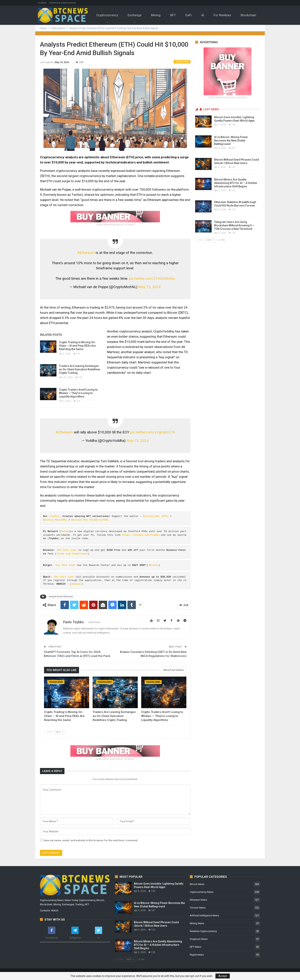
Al (208, 15)
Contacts (42, 3)
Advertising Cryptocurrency (62, 3)
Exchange (137, 15)
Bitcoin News (197, 884)
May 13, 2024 (138, 441)
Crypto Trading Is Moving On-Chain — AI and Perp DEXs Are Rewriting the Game (77, 346)
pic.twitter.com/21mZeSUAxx (152, 279)
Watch (55, 911)
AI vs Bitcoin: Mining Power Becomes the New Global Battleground (231, 141)
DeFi (193, 15)
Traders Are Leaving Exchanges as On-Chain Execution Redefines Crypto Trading (80, 369)
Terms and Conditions (72, 554)
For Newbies (228, 15)
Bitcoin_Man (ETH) (156, 516)
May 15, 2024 (149, 287)
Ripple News (197, 955)
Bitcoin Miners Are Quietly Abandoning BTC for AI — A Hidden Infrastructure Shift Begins (236, 183)
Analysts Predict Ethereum (61, 597)
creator (54, 516)
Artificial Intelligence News (204, 915)
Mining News (197, 923)
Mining (159, 15)
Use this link (67, 550)
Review (154, 565)
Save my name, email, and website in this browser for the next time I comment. (91, 840)
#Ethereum (86, 253)
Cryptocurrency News (202, 892)
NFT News (195, 947)
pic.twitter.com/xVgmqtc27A (152, 432)
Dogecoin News (199, 939)
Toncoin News (198, 908)
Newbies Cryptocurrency (203, 931)
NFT (177, 15)
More (251, 13)
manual (76, 584)
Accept (223, 976)
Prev (49, 732)
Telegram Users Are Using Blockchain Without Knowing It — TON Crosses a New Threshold (234, 225)
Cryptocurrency (109, 15)
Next (59, 732)
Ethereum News (198, 900)
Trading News (182, 62)
